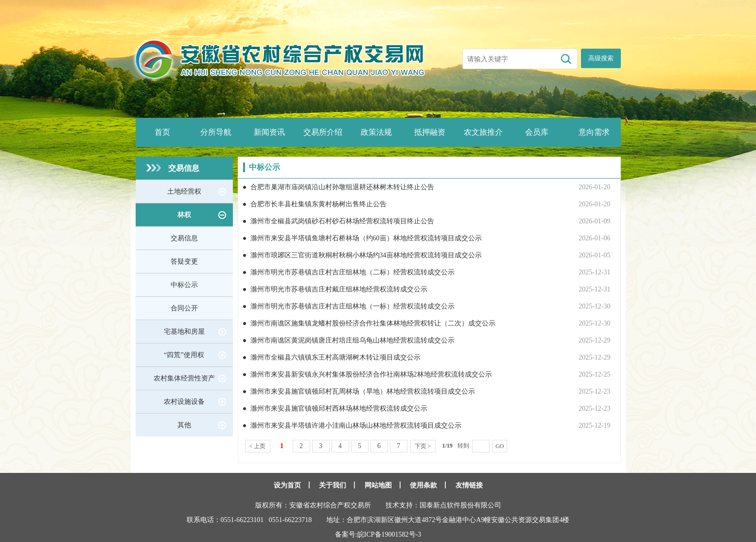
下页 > (423, 446)
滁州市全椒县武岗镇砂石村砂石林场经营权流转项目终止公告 (342, 221)
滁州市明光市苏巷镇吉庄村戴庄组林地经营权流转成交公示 (339, 289)
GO (500, 446)
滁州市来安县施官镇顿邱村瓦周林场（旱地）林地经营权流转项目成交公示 (363, 391)
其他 (184, 425)
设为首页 (287, 485)
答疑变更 (184, 262)
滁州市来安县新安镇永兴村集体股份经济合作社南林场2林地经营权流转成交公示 (371, 374)
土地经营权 (184, 191)
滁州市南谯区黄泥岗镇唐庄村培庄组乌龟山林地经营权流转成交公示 (352, 340)
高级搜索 (601, 58)
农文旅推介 (483, 132)
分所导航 (216, 132)
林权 (184, 215)
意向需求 (594, 132)
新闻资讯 (269, 132)
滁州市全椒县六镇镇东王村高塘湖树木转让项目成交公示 (335, 357)
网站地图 (378, 485)
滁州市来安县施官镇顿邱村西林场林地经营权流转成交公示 (339, 408)
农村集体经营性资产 (184, 378)
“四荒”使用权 (184, 355)
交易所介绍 (323, 132)
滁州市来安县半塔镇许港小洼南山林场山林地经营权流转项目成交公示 (356, 425)
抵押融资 (430, 132)
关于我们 (333, 485)
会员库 (537, 132)
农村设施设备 (184, 402)
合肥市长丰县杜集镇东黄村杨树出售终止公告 (318, 204)
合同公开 (184, 308)
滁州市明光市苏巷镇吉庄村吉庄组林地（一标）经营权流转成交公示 (352, 306)
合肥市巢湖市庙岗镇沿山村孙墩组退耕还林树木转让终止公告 (342, 187)
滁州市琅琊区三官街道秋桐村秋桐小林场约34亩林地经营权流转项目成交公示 (366, 255)
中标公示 (184, 285)
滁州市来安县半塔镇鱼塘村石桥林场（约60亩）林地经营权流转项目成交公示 (366, 238)
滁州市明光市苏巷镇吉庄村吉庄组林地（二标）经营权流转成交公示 (352, 272)
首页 (162, 132)
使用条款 (423, 485)
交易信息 (184, 168)
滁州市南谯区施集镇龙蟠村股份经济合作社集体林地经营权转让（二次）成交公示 (373, 323)
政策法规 (376, 132)
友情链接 (469, 485)
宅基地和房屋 (184, 332)
